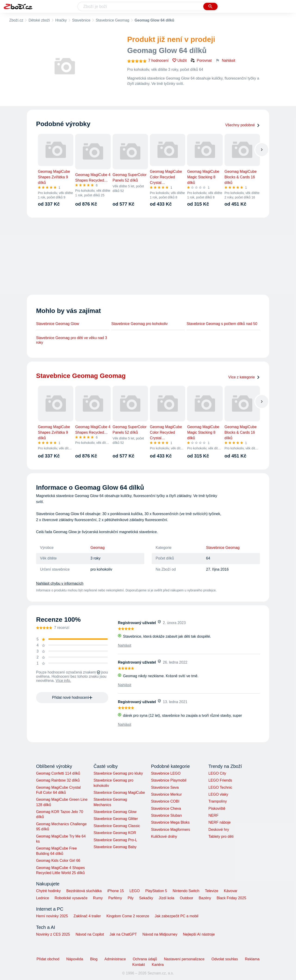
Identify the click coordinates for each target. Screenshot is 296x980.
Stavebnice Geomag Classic (117, 826)
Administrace (115, 959)
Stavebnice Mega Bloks (170, 822)
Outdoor (187, 898)
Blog (94, 959)
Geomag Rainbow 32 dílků (58, 780)
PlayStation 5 (156, 891)
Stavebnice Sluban (166, 815)
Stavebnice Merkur (166, 794)
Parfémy (115, 898)
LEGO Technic (220, 787)
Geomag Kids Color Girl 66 (58, 861)
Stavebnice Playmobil (169, 780)
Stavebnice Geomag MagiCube (119, 793)
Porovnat (201, 60)
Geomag (97, 548)
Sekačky (146, 898)
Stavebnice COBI (165, 801)
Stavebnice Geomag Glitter (116, 819)
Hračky (61, 20)
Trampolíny (217, 801)
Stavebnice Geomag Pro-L (115, 840)
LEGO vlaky (218, 794)
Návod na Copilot (90, 934)
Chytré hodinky (48, 891)
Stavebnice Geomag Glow (58, 324)
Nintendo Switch (186, 891)
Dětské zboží (39, 20)
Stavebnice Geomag (113, 20)
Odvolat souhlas (225, 959)
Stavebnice (81, 20)
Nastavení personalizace (184, 959)
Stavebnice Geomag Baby (115, 847)
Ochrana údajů (145, 959)
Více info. (63, 681)
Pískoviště (217, 808)
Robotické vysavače (71, 898)
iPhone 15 (116, 891)
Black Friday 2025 (231, 898)
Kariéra (158, 965)
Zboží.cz (16, 20)
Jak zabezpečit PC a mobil (177, 916)
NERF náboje (219, 822)
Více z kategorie (244, 377)
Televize (212, 891)
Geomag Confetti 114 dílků (58, 773)
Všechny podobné (243, 125)
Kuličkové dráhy (164, 836)
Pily (131, 898)
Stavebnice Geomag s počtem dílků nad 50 (222, 324)
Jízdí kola (166, 898)
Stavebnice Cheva (166, 808)
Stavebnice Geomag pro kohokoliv (139, 324)
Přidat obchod (48, 959)
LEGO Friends (220, 780)
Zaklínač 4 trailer (87, 916)
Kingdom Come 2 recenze (128, 916)
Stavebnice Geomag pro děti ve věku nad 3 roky (72, 340)
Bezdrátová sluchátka (84, 891)
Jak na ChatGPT (123, 934)
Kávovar (231, 891)
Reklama (252, 959)
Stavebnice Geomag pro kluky (118, 773)
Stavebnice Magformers (171, 830)
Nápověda (75, 959)
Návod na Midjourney (160, 934)
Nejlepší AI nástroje (199, 934)
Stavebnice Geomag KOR (115, 833)
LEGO (135, 891)
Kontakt (139, 965)
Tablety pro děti (221, 836)
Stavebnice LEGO (166, 773)
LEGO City (217, 773)
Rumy (98, 898)
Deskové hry (219, 830)
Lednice (43, 898)
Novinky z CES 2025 (53, 934)
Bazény (205, 898)
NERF (213, 815)
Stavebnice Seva (165, 787)
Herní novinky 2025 (52, 916)
